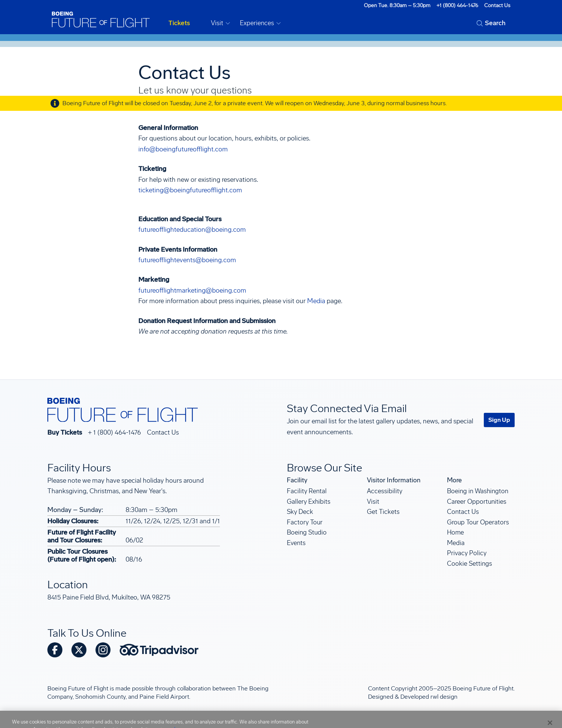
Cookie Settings (470, 563)
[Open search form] (491, 23)
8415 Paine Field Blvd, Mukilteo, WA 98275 (109, 597)
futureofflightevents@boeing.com (187, 260)
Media (316, 301)
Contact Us (497, 5)
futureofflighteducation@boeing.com (192, 230)
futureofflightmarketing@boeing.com (192, 291)
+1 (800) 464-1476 (457, 5)
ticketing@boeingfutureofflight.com (190, 190)
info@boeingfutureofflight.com (183, 149)
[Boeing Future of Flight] (101, 20)
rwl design (444, 697)
